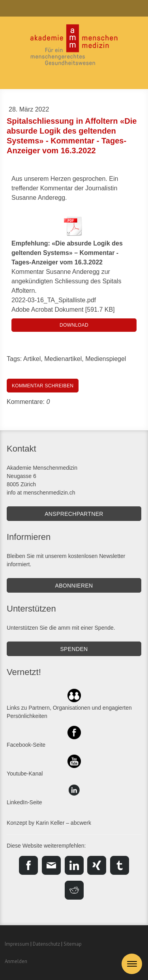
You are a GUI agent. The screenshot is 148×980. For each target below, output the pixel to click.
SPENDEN (74, 649)
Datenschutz (46, 944)
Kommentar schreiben (43, 386)
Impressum (17, 944)
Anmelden (16, 961)
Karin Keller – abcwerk (64, 823)
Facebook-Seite (26, 745)
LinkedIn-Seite (24, 802)
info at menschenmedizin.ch (41, 493)
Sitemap (73, 944)
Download (74, 325)
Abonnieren (74, 586)
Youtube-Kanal (25, 774)
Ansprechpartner (74, 514)
